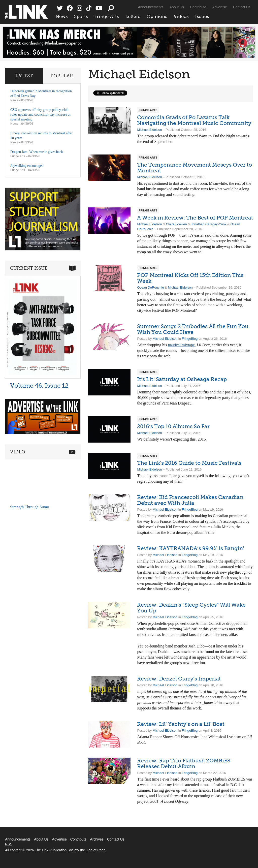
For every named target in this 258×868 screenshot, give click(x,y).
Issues (202, 16)
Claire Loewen (176, 224)
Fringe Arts (107, 16)
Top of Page (96, 850)
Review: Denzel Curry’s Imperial (179, 679)
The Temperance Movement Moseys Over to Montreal (195, 168)
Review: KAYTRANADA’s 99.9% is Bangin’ (191, 548)
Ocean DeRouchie (150, 287)
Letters (133, 16)
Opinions (157, 16)
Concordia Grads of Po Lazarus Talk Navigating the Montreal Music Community (194, 120)
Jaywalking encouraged (27, 166)
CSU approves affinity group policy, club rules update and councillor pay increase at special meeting (40, 115)
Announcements (151, 7)
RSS (9, 844)
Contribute (198, 7)
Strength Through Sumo (29, 507)
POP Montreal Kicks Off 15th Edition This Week (190, 278)
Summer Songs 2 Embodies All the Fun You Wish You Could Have (193, 329)
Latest (24, 76)
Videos (181, 16)
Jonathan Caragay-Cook (209, 224)
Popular (62, 76)
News (62, 16)
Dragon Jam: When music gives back (37, 152)
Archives (97, 839)
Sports (81, 16)
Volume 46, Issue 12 (39, 385)
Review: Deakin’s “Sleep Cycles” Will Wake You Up (191, 608)
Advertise (220, 7)
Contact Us (242, 7)
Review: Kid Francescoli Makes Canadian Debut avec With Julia (190, 500)
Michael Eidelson (149, 130)
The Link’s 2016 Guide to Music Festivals (189, 463)
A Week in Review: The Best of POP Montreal (195, 218)
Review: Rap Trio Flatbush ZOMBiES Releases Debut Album (184, 763)
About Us (177, 7)
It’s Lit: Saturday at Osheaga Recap (182, 379)
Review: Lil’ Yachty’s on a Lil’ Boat (181, 724)
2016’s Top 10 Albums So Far (173, 426)
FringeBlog (190, 339)
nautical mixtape (181, 345)
